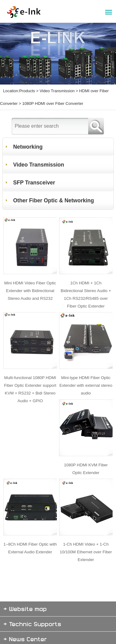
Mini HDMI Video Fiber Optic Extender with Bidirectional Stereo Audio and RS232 (30, 280)
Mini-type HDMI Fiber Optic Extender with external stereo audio (86, 373)
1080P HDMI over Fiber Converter (52, 98)
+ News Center (25, 621)
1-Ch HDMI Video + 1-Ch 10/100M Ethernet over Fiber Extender (86, 534)
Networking (28, 139)
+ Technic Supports (32, 606)
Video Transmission (56, 90)
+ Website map (25, 591)
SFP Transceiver (34, 175)
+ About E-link (24, 636)
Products (27, 90)
